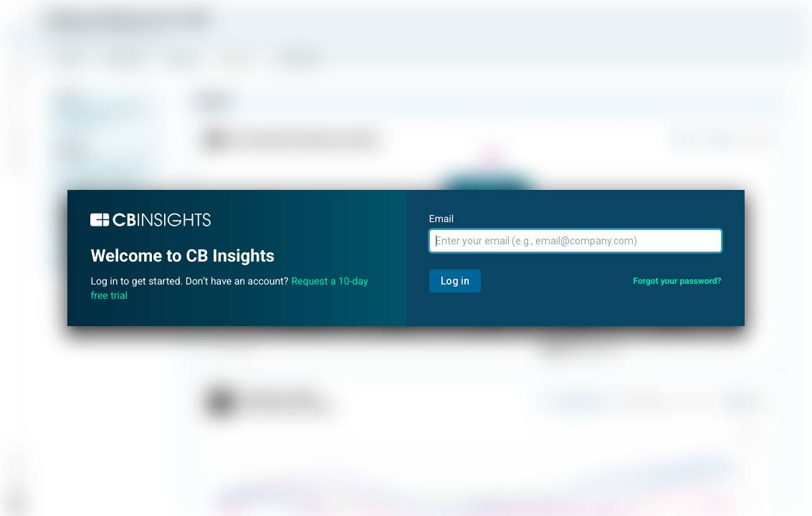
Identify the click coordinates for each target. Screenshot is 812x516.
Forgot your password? (677, 281)
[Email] (575, 241)
